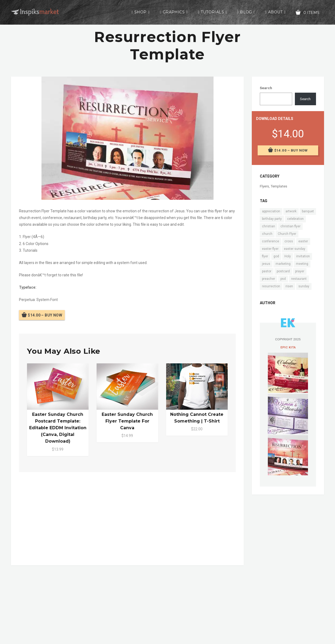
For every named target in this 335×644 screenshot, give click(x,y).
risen (289, 286)
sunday (304, 286)
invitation (303, 256)
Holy (288, 256)
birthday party (272, 219)
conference (271, 241)
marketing (283, 264)
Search (266, 88)
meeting (302, 264)
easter (303, 241)
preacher (269, 279)
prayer (300, 271)
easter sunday (295, 249)
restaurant (299, 279)
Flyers (264, 186)
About (275, 12)
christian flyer (290, 226)
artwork (291, 211)
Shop (140, 12)
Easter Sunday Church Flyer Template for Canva (127, 421)
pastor (267, 271)
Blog (246, 12)
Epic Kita (288, 347)
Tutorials (212, 12)
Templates (279, 186)
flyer (265, 256)
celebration (295, 219)
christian (269, 226)
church (267, 234)
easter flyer (270, 249)
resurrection (271, 286)
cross (289, 241)
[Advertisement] (127, 518)
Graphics (174, 12)
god (276, 256)
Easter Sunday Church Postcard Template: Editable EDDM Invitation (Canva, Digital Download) (58, 428)
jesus (266, 264)
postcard (283, 271)
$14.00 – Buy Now (45, 315)
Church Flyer (287, 234)
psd (283, 279)
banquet (308, 211)
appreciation (271, 211)
